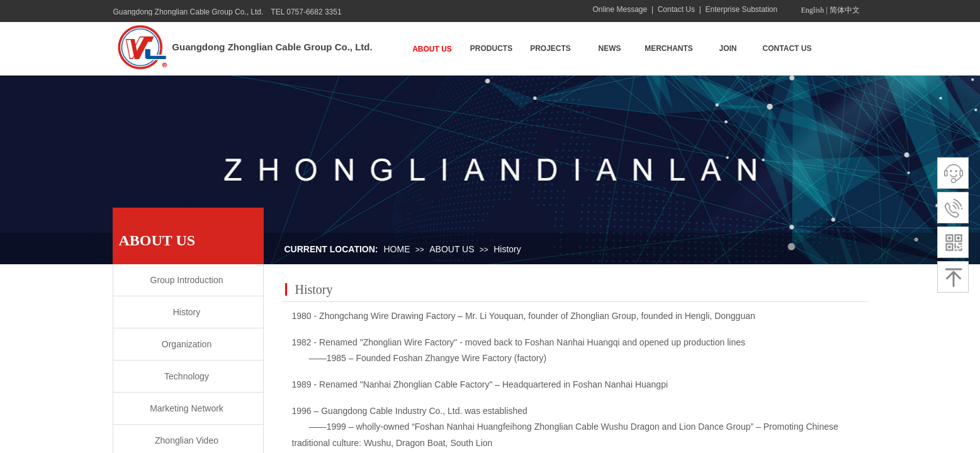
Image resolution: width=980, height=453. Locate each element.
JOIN (728, 48)
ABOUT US (432, 49)
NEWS (610, 48)
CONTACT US (787, 48)
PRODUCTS (491, 48)
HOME (397, 249)
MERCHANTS (669, 48)
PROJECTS (550, 48)
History (507, 249)
